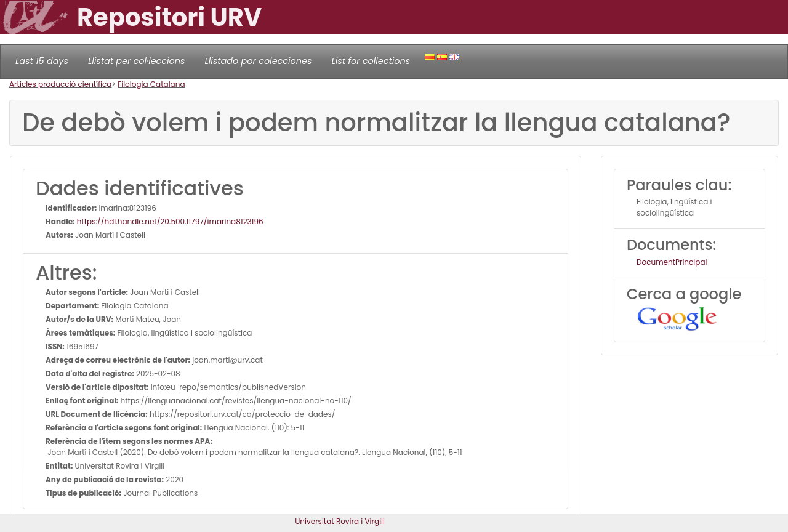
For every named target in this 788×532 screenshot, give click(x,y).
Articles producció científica (60, 84)
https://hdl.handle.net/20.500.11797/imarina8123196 (169, 221)
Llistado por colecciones (259, 61)
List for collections (371, 61)
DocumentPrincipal (672, 262)
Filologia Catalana (151, 84)
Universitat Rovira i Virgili (340, 521)
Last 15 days (42, 61)
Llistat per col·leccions (137, 61)
